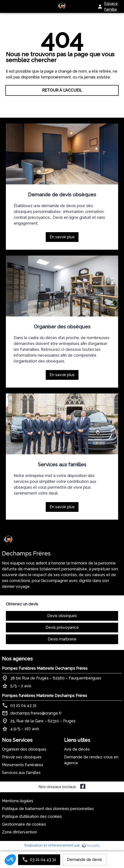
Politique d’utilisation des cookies (32, 816)
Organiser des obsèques (62, 327)
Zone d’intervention (20, 832)
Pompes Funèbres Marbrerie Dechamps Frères (45, 668)
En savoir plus (64, 238)
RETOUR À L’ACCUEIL (62, 90)
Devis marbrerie (62, 639)
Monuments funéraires (23, 765)
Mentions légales (18, 801)
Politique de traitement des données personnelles (48, 809)
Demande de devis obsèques (62, 195)
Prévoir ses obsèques (22, 757)
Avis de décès (77, 749)
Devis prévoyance (62, 627)
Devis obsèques (62, 616)
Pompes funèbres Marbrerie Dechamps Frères (45, 696)
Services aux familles (62, 465)
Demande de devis (85, 860)
